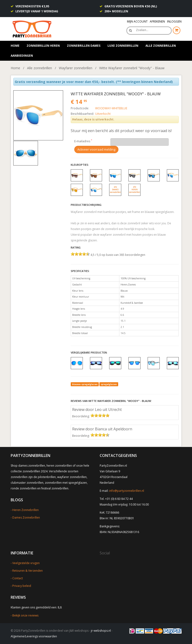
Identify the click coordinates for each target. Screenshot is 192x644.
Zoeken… (142, 30)
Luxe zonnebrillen (123, 46)
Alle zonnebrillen (161, 46)
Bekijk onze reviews (25, 615)
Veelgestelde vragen (26, 563)
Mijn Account (137, 21)
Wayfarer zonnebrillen (76, 68)
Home (15, 46)
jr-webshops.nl (101, 631)
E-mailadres (82, 141)
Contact (18, 578)
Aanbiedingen (22, 56)
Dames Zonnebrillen (26, 517)
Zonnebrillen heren (43, 46)
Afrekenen (157, 21)
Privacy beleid (22, 586)
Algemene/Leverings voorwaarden (34, 636)
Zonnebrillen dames (84, 46)
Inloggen (174, 21)
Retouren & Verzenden (28, 571)
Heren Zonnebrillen (26, 510)
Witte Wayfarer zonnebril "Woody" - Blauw (132, 68)
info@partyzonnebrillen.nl (127, 491)
